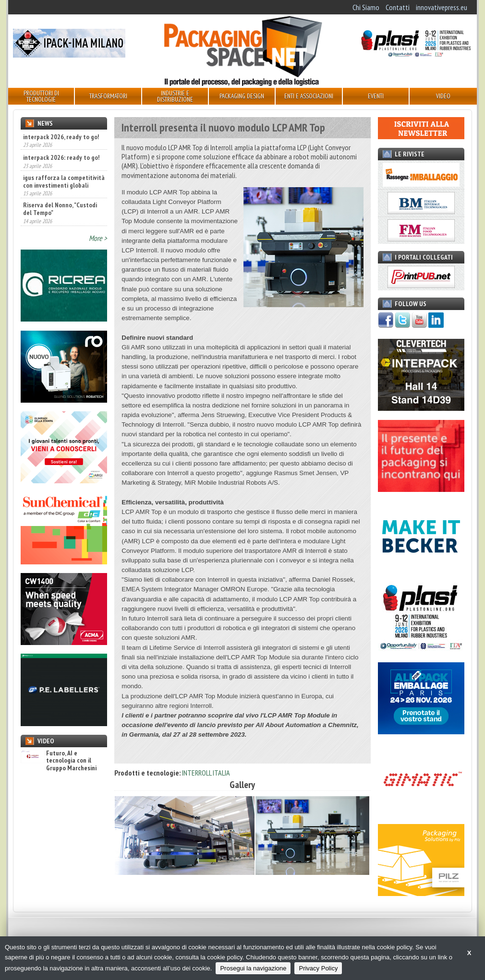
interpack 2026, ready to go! (61, 137)
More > (98, 238)
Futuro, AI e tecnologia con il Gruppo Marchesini (59, 761)
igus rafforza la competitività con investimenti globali (64, 181)
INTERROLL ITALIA (206, 773)
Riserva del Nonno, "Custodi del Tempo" (60, 209)
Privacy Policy (318, 968)
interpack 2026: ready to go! (61, 157)
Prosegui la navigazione (253, 968)
